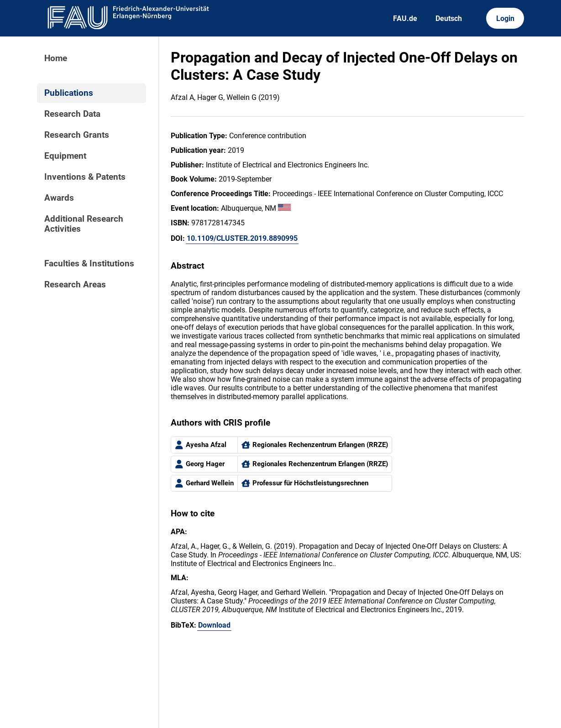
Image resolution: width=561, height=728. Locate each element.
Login (505, 18)
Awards (59, 198)
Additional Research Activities (84, 224)
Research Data (72, 114)
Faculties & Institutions (89, 264)
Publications (69, 93)
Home (56, 58)
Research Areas (75, 285)
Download (214, 625)
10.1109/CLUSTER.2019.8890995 (242, 238)
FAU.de (405, 18)
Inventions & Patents (85, 177)
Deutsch (449, 18)
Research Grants (77, 135)
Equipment (65, 156)
